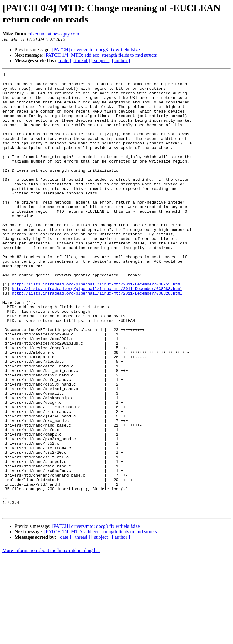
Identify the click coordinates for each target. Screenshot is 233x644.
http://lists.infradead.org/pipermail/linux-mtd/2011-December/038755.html (97, 327)
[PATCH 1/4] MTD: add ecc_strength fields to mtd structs (101, 55)
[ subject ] (101, 61)
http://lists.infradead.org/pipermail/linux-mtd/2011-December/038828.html (97, 338)
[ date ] (64, 61)
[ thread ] (81, 61)
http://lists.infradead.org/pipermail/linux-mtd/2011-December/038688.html (97, 332)
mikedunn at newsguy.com (53, 34)
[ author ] (121, 61)
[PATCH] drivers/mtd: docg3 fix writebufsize (96, 50)
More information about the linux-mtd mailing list (51, 639)
